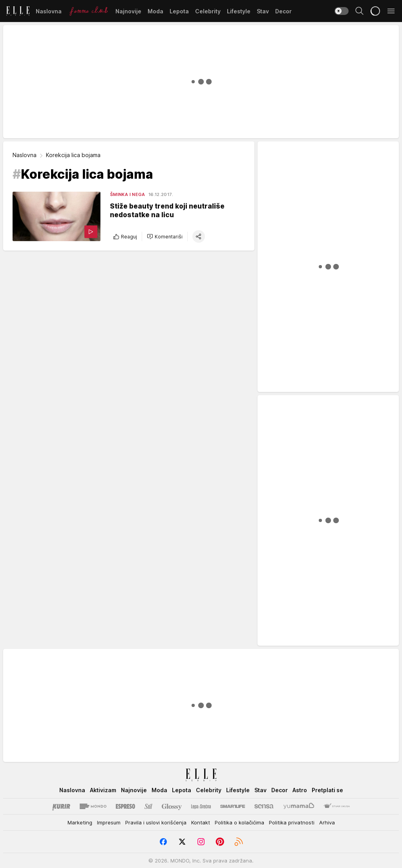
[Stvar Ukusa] (337, 806)
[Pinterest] (220, 842)
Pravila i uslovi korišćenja (156, 822)
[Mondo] (93, 806)
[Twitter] (182, 842)
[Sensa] (264, 806)
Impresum (109, 822)
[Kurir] (61, 806)
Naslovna (25, 155)
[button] (165, 236)
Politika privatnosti (292, 822)
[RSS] (239, 842)
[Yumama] (299, 806)
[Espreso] (125, 806)
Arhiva (327, 822)
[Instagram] (201, 842)
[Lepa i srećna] (201, 806)
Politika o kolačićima (239, 822)
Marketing (80, 822)
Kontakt (201, 822)
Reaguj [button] (125, 236)
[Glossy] (172, 806)
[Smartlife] (233, 806)
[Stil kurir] (148, 806)
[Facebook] (163, 842)
